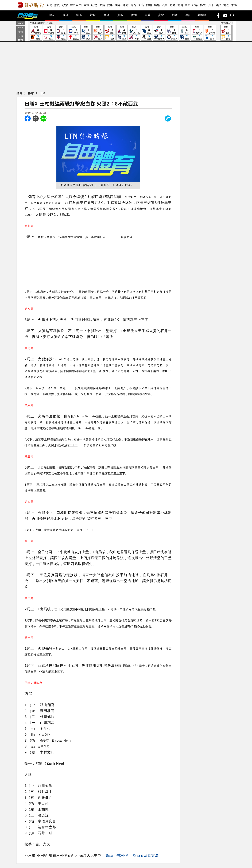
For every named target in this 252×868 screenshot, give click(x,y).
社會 (94, 5)
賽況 (161, 15)
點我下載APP (117, 855)
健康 (110, 5)
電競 (148, 15)
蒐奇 (133, 5)
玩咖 (211, 5)
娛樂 (157, 5)
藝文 (203, 5)
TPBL (21, 40)
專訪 (188, 15)
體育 (181, 5)
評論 (195, 5)
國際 (118, 5)
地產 (226, 5)
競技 (93, 15)
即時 (50, 5)
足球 (120, 15)
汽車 (165, 5)
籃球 (79, 15)
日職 (21, 36)
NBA (21, 28)
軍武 (86, 5)
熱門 (57, 5)
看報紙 (202, 15)
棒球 (66, 15)
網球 (107, 15)
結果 (36, 33)
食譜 (218, 5)
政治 (65, 5)
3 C (188, 5)
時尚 (173, 5)
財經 (149, 5)
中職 (21, 32)
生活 (102, 5)
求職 (234, 5)
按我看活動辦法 (146, 855)
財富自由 (76, 5)
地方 (126, 5)
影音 (141, 5)
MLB (21, 23)
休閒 (134, 15)
